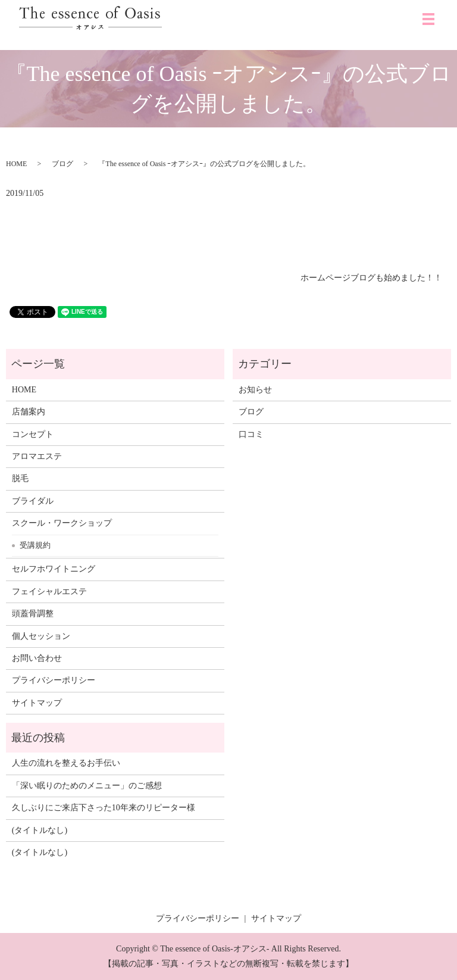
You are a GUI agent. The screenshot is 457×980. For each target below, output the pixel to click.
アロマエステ (37, 456)
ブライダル (33, 501)
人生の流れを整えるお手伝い (66, 763)
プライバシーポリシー (54, 680)
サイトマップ (37, 703)
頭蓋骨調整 (33, 614)
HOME (16, 164)
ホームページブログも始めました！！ (371, 278)
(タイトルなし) (40, 830)
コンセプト (33, 434)
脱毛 (20, 478)
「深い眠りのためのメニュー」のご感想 (87, 786)
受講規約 (35, 545)
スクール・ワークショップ (62, 523)
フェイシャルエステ (49, 592)
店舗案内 (29, 412)
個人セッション (41, 636)
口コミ (251, 434)
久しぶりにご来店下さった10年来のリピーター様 (104, 808)
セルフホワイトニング (54, 569)
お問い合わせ (37, 658)
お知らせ (255, 390)
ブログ (62, 164)
